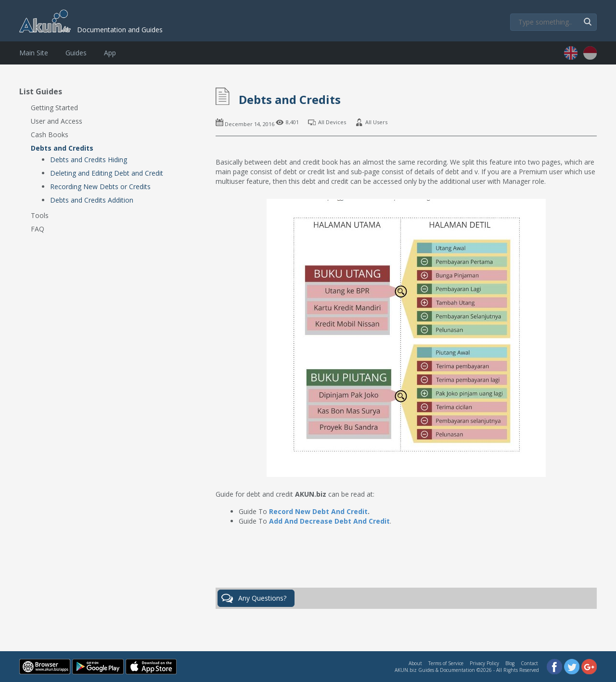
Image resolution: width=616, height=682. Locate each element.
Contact (529, 663)
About (415, 663)
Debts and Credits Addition (92, 200)
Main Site (34, 53)
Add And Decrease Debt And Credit (329, 521)
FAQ (38, 229)
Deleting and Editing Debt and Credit (107, 173)
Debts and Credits (62, 148)
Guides (76, 53)
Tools (40, 215)
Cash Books (50, 135)
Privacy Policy (484, 663)
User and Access (57, 121)
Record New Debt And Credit (318, 511)
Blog (510, 663)
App (110, 53)
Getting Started (54, 108)
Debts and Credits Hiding (89, 160)
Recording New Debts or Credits (100, 187)
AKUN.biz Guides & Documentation (435, 670)
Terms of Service (446, 663)
